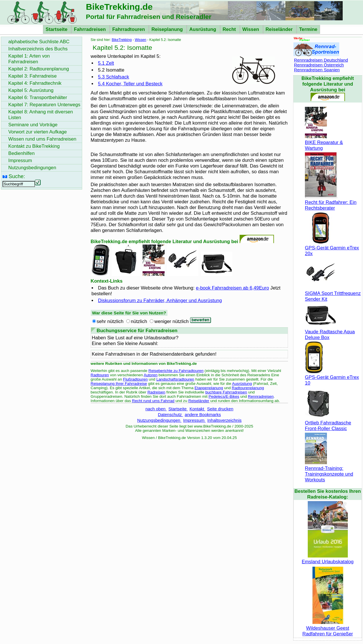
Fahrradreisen (90, 29)
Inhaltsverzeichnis (224, 420)
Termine (308, 29)
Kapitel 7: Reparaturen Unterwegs (44, 105)
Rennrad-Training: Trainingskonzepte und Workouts (329, 471)
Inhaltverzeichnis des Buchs (38, 49)
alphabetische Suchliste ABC (39, 42)
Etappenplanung (209, 388)
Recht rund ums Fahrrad (153, 401)
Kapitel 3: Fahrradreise (32, 76)
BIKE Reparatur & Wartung (324, 142)
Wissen (251, 29)
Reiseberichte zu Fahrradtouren (176, 371)
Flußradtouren (135, 379)
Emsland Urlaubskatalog (328, 559)
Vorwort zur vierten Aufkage (38, 132)
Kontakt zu (34, 146)
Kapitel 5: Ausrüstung (31, 90)
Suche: (17, 176)
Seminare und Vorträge (33, 125)
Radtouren (100, 375)
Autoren (151, 375)
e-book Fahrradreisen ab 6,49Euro (232, 288)
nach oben (156, 409)
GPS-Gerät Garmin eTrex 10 (332, 377)
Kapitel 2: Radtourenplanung (39, 69)
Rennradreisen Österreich (319, 65)
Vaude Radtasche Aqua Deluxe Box (330, 332)
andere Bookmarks (203, 414)
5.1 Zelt (106, 63)
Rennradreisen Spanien (317, 70)
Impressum (195, 420)
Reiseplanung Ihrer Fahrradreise (119, 384)
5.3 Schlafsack (114, 77)
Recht (230, 29)
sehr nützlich (110, 321)
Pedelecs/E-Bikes (224, 396)
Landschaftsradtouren (175, 379)
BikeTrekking (122, 40)
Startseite (57, 29)
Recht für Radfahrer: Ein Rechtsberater (331, 202)
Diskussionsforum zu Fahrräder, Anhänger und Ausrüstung (160, 301)
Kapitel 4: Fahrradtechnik (35, 83)
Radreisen (156, 392)
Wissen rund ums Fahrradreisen (42, 139)
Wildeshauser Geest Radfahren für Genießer (328, 628)
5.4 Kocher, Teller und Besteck (130, 84)
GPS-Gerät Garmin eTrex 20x (332, 248)
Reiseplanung (168, 29)
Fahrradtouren (129, 29)
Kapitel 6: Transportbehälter (38, 98)
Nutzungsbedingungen (159, 420)
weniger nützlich (171, 321)
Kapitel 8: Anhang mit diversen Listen (41, 115)
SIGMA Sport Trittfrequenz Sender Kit (333, 293)
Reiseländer (280, 29)
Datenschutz (171, 414)
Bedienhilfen (21, 153)
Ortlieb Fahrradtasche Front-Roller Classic (328, 423)
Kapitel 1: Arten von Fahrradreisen (29, 59)
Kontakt (197, 409)
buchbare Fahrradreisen (226, 392)
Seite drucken (220, 409)
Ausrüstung (203, 29)
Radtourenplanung (248, 388)
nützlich (139, 321)
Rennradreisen (261, 396)
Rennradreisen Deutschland (321, 60)
